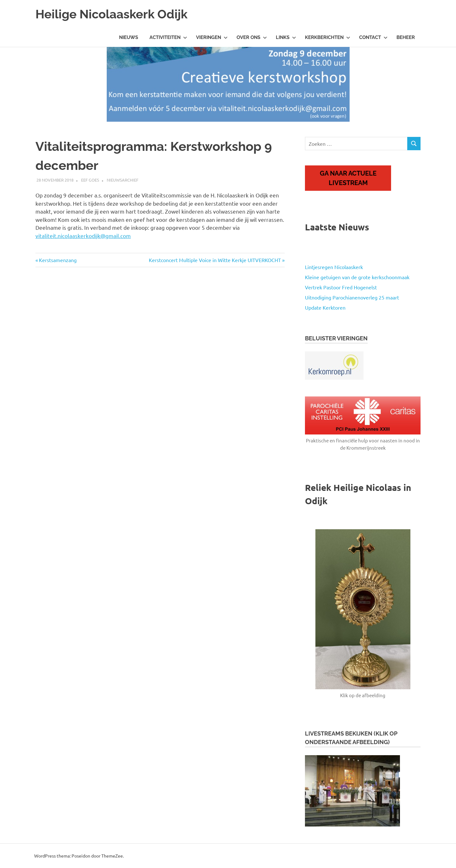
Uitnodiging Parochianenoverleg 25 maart (352, 297)
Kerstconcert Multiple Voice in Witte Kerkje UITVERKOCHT (215, 260)
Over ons (252, 37)
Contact (373, 37)
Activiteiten (168, 37)
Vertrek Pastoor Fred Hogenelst (341, 287)
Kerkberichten (328, 37)
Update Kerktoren (325, 307)
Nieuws (129, 37)
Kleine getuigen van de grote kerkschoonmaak (357, 277)
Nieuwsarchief (123, 180)
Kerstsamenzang (58, 260)
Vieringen (212, 37)
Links (286, 37)
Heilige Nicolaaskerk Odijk (111, 14)
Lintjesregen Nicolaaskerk (334, 267)
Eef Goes (90, 180)
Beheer (406, 37)
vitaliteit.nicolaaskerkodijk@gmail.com (83, 236)
